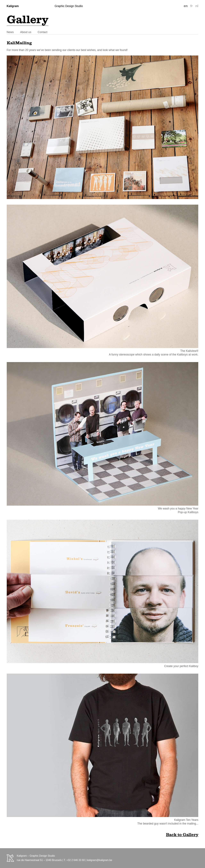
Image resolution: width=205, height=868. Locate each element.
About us (26, 32)
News (10, 32)
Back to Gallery (182, 835)
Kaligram (13, 6)
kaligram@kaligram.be (99, 860)
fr (191, 6)
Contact (43, 32)
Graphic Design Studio (69, 6)
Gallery (28, 19)
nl (197, 6)
